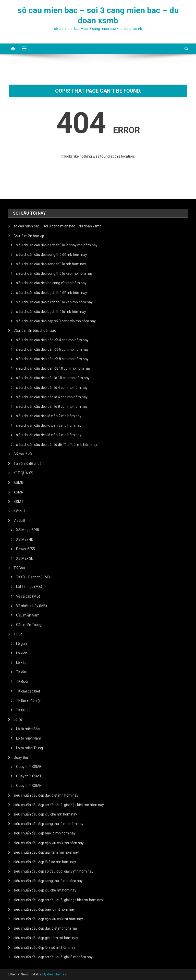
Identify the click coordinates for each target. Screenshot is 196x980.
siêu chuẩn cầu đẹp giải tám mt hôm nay (46, 938)
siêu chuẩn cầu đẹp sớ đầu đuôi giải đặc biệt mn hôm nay (59, 805)
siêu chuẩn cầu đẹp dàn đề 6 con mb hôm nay (52, 349)
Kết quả (20, 511)
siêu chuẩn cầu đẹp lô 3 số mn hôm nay (45, 862)
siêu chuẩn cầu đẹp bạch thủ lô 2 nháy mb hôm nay (57, 245)
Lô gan (21, 644)
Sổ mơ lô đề (23, 454)
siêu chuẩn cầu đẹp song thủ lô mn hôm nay (48, 824)
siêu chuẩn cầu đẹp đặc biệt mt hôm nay (46, 928)
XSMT (19, 502)
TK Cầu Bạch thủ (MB (33, 577)
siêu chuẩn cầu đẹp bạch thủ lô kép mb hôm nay (54, 302)
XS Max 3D (25, 558)
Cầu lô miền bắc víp (29, 236)
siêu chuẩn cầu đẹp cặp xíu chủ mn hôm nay (49, 843)
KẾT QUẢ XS (23, 473)
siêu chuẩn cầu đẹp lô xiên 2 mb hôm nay (49, 416)
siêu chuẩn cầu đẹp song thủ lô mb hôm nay (51, 264)
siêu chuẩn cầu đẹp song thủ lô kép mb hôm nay (54, 273)
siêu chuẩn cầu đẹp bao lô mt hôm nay (44, 909)
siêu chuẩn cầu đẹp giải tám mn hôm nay (46, 852)
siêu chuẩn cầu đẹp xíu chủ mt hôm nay (45, 890)
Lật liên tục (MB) (29, 587)
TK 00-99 (23, 710)
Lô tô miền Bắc (28, 729)
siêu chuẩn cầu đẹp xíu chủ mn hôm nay (45, 814)
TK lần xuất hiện (29, 701)
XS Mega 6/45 (28, 530)
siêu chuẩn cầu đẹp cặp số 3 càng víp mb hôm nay (56, 321)
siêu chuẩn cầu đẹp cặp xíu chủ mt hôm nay (48, 919)
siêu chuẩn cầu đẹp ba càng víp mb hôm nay (51, 283)
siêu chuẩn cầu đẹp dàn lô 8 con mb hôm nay (52, 406)
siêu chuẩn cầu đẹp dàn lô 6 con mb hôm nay (52, 397)
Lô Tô (18, 720)
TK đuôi (22, 681)
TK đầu (22, 672)
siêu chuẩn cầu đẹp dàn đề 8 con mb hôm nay (52, 359)
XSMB (19, 482)
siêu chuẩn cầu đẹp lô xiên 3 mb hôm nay (49, 425)
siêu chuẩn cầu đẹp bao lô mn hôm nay (45, 833)
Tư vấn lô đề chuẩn (29, 464)
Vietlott (19, 521)
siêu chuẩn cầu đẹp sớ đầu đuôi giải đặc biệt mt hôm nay (58, 900)
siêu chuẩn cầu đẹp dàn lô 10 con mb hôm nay (53, 378)
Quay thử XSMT (29, 776)
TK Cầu (19, 568)
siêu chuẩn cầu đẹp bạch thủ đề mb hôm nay (52, 293)
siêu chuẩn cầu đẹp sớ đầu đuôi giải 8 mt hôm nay (53, 957)
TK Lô (18, 634)
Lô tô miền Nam (29, 738)
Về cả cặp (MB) (28, 596)
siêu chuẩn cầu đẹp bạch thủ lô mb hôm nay (51, 312)
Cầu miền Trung (29, 625)
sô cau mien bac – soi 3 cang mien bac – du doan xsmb (58, 226)
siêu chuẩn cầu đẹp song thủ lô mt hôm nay (48, 881)
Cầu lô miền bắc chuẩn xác (35, 331)
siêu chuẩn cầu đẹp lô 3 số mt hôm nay (44, 948)
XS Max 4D (25, 539)
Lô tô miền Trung (29, 748)
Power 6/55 (26, 549)
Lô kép (21, 663)
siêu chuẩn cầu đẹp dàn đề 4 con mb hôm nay (52, 340)
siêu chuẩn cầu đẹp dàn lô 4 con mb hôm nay (52, 388)
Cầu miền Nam (28, 615)
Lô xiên (22, 653)
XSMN (19, 492)
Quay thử (21, 757)
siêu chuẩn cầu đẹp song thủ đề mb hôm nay (52, 255)
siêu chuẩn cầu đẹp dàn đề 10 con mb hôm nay (53, 368)
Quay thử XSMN (29, 786)
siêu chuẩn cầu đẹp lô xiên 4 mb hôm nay (49, 435)
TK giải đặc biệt (28, 691)
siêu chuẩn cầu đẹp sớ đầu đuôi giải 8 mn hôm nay (53, 871)
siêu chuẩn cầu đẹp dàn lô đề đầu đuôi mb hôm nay (57, 445)
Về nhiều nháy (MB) (32, 606)
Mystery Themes (54, 974)
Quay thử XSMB (29, 767)
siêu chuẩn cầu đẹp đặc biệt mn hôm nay (46, 795)
